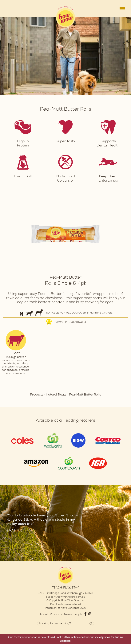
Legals (78, 614)
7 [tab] (77, 554)
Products (37, 395)
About (44, 614)
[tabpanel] (65, 234)
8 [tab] (82, 554)
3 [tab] (58, 554)
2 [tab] (54, 554)
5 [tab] (68, 554)
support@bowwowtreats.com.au (65, 597)
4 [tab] (63, 554)
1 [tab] (49, 554)
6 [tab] (73, 554)
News (68, 614)
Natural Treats (56, 395)
